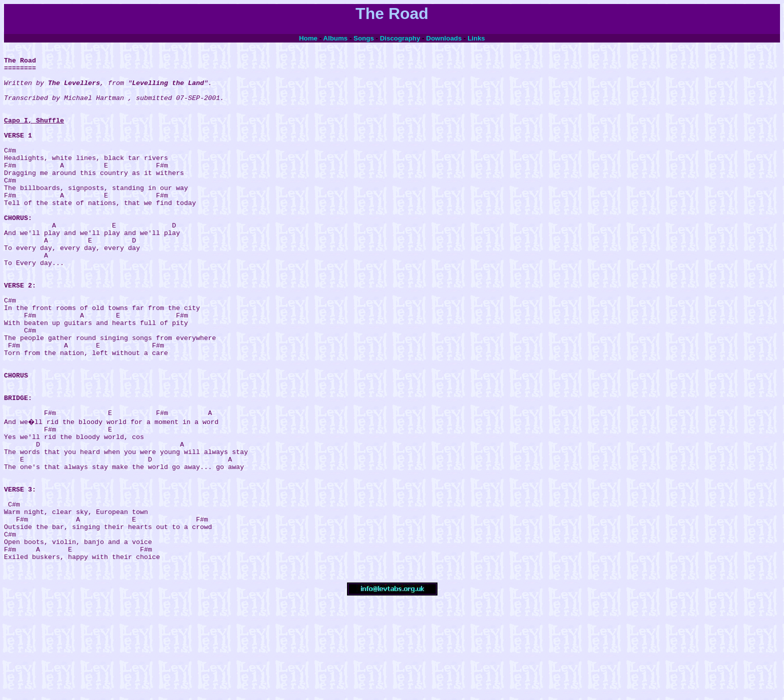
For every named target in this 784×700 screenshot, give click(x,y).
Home (308, 38)
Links (476, 38)
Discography (400, 38)
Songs (364, 38)
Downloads (444, 38)
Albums (335, 38)
